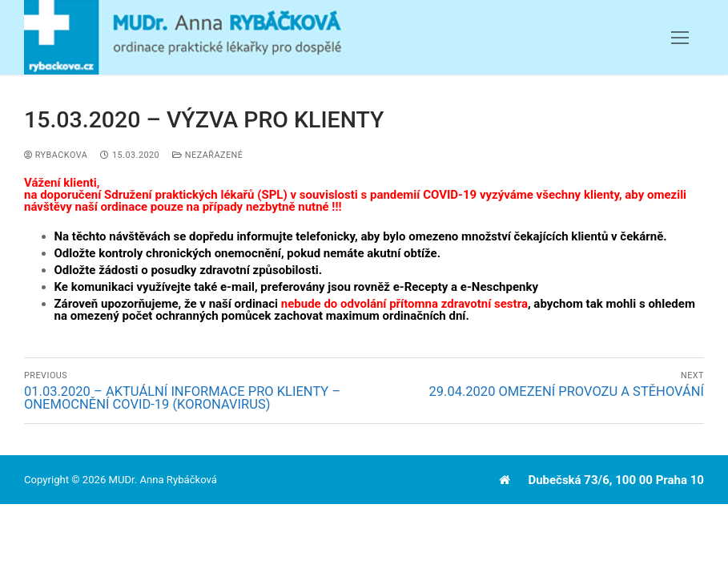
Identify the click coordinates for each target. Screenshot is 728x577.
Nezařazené (207, 155)
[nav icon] (680, 37)
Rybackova (56, 155)
